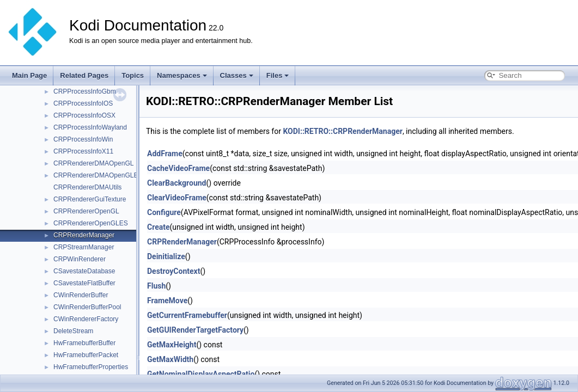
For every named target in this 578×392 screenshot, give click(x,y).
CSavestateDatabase (84, 271)
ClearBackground (177, 183)
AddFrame (165, 154)
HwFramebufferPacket (86, 355)
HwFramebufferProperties (91, 367)
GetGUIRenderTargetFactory (195, 330)
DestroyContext (174, 271)
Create (159, 227)
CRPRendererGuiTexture (90, 199)
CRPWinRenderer (80, 259)
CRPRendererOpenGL (86, 211)
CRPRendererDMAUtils (87, 187)
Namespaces (182, 75)
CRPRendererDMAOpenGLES (98, 175)
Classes (237, 75)
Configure (164, 212)
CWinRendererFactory (86, 319)
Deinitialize (166, 256)
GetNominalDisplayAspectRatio (201, 374)
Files (278, 75)
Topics (133, 75)
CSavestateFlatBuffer (84, 283)
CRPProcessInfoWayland (90, 127)
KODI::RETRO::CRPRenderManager (342, 131)
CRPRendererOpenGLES (91, 223)
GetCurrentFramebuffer (187, 315)
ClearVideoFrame (177, 198)
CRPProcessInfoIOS (83, 103)
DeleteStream (73, 331)
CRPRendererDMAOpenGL (93, 163)
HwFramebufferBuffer (84, 343)
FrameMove (167, 301)
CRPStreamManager (84, 247)
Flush (156, 286)
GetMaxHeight (172, 345)
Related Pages (84, 75)
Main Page (29, 75)
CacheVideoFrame (178, 168)
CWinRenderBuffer (81, 295)
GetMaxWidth (170, 359)
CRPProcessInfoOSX (84, 115)
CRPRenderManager (84, 235)
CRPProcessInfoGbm (85, 91)
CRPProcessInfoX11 (83, 151)
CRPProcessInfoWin (83, 139)
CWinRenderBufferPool (87, 307)
